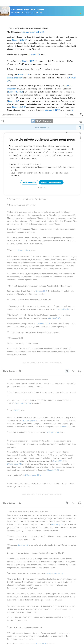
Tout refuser (42, 70)
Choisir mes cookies (30, 64)
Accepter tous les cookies (51, 64)
